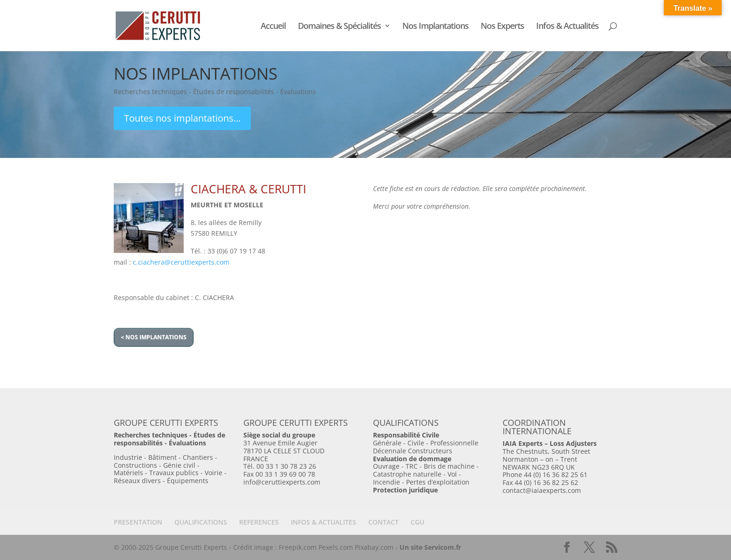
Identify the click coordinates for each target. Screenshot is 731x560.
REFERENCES (259, 522)
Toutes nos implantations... (182, 118)
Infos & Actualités (567, 27)
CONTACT (383, 522)
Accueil (273, 27)
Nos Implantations (435, 27)
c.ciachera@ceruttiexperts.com (181, 262)
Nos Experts (502, 27)
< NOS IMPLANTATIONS (154, 337)
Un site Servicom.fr (430, 547)
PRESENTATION (138, 522)
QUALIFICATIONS (201, 522)
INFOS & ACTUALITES (324, 522)
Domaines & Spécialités (339, 27)
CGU (417, 522)
